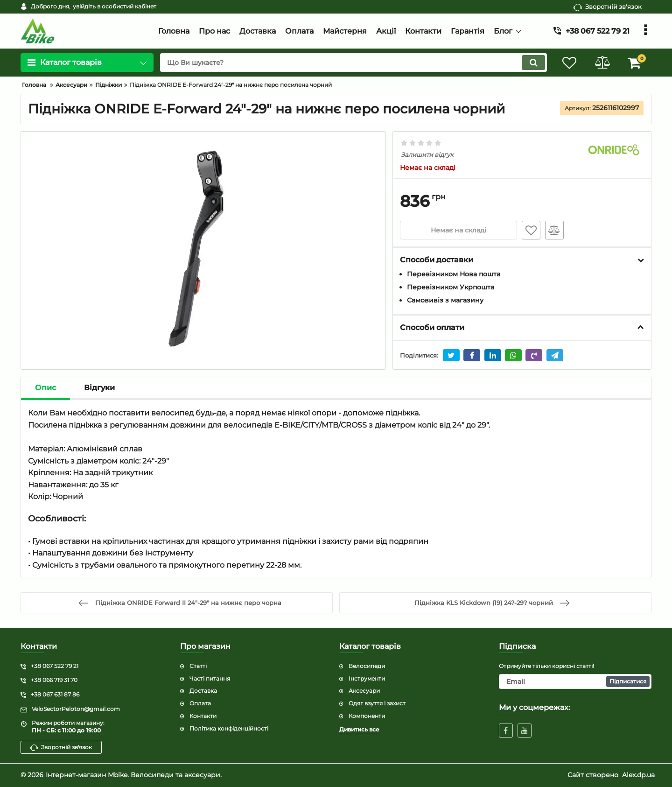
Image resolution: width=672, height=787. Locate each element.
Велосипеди (367, 666)
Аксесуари (364, 691)
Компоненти (367, 716)
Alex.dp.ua (638, 775)
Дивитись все (359, 729)
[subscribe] (575, 682)
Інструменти (367, 678)
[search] (353, 63)
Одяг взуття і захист (377, 703)
